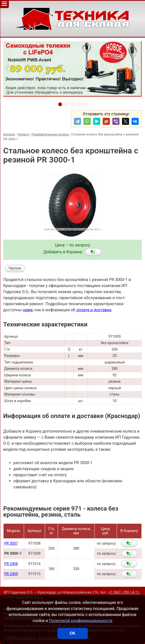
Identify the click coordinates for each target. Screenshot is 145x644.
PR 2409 (11, 574)
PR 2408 (11, 564)
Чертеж (15, 268)
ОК (72, 633)
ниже (28, 310)
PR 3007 (11, 543)
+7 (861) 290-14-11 (124, 592)
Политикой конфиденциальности (81, 621)
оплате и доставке (94, 310)
